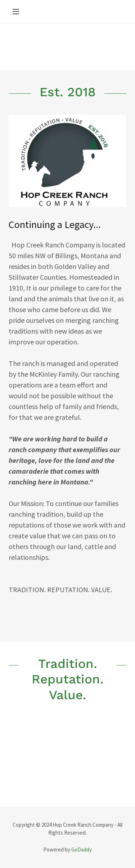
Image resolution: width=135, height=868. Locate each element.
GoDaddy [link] (82, 850)
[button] (17, 11)
